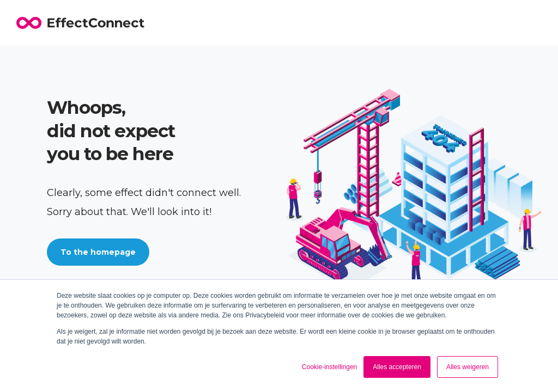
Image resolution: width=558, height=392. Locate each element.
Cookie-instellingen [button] (329, 367)
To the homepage (98, 252)
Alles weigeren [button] (468, 367)
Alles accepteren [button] (397, 367)
